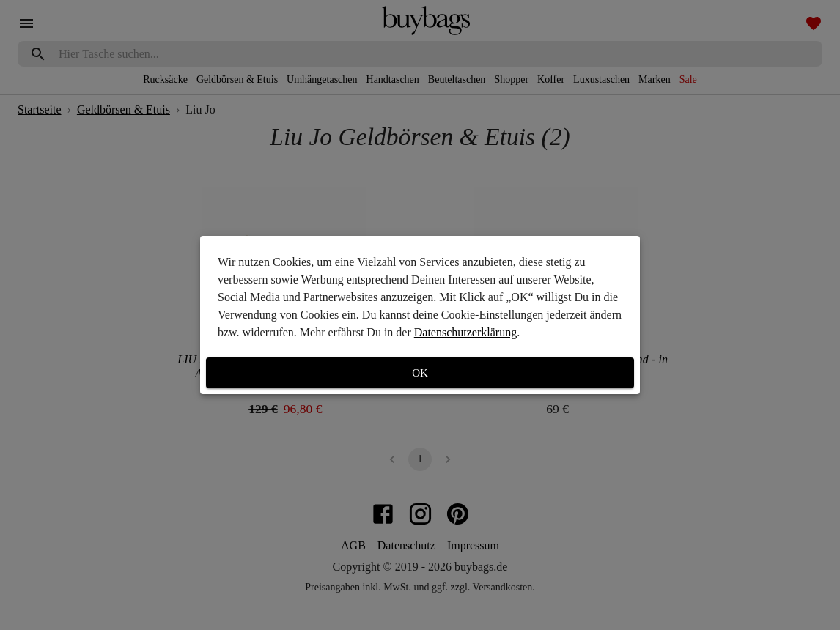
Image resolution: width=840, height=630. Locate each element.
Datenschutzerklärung (465, 332)
